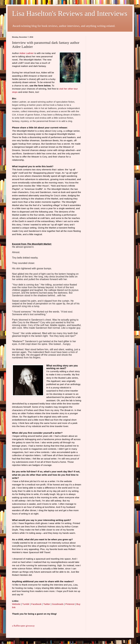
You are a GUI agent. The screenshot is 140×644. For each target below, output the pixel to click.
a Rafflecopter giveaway (23, 626)
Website (16, 604)
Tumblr (26, 604)
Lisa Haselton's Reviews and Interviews (70, 13)
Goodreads (58, 604)
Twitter (47, 604)
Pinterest (70, 604)
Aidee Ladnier (27, 53)
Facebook (36, 604)
